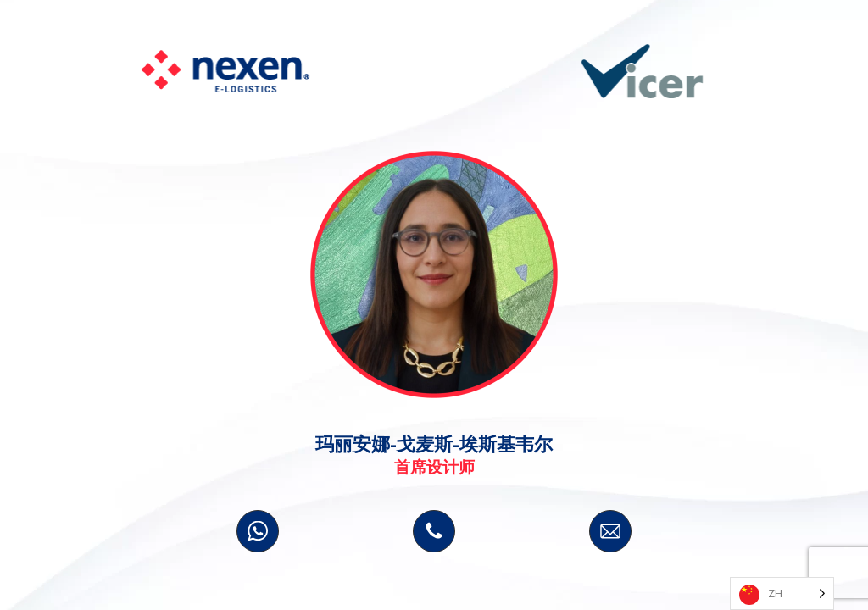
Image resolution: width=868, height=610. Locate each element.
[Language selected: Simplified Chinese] (782, 593)
